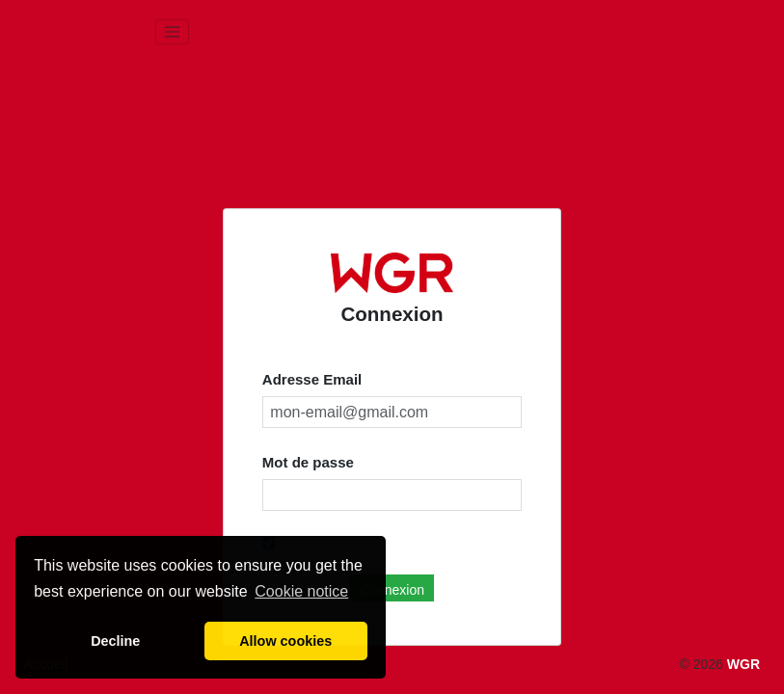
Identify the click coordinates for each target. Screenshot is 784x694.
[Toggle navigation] (173, 32)
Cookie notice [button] (301, 591)
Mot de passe (308, 462)
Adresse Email (312, 379)
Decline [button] (115, 641)
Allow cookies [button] (285, 641)
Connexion (392, 590)
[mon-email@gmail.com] (392, 413)
